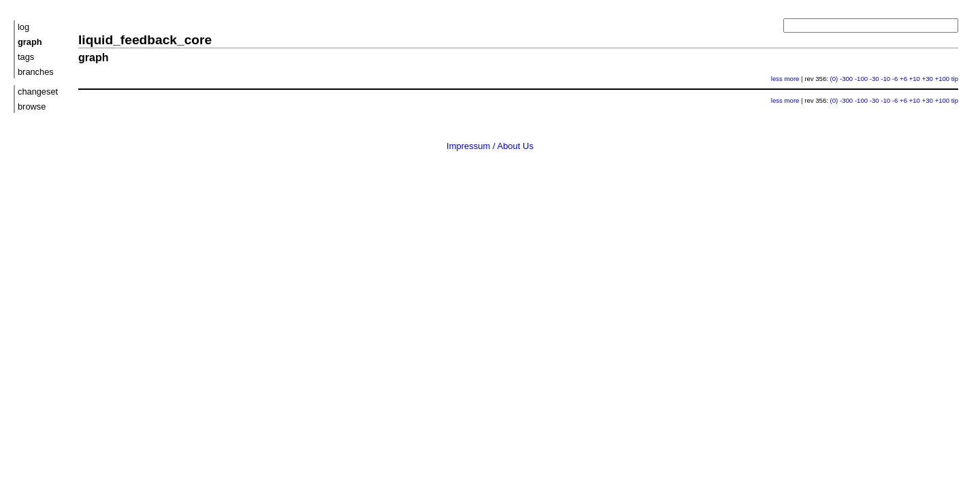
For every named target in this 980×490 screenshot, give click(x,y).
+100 (943, 79)
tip (955, 79)
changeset (38, 92)
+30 (928, 79)
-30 (875, 79)
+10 (915, 79)
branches (36, 72)
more (792, 79)
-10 (885, 79)
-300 (846, 79)
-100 (861, 79)
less (777, 79)
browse (32, 107)
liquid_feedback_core (145, 40)
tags (26, 57)
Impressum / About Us (490, 146)
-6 (895, 79)
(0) (834, 79)
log (23, 27)
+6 (903, 79)
